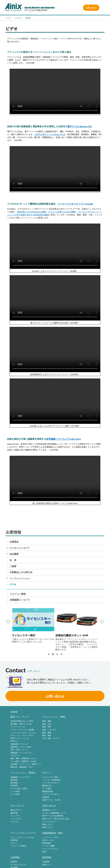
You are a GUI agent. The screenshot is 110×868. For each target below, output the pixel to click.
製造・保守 (46, 727)
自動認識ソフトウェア (19, 744)
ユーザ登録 (15, 789)
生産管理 (76, 730)
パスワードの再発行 (19, 819)
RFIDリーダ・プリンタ (20, 738)
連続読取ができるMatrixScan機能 (32, 212)
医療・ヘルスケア (49, 730)
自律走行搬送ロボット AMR (22, 721)
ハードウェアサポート (19, 794)
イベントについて (80, 789)
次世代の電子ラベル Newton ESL (49, 134)
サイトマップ (92, 859)
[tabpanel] (33, 626)
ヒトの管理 (77, 735)
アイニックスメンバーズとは (22, 810)
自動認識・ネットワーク (83, 721)
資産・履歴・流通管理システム (23, 758)
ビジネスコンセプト (20, 548)
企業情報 (77, 806)
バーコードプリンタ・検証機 (22, 730)
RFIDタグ (14, 741)
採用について (78, 794)
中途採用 (14, 840)
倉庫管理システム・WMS (21, 747)
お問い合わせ (91, 8)
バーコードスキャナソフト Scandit (75, 204)
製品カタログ (47, 777)
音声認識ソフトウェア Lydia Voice (63, 439)
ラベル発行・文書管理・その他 (23, 761)
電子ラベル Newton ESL (80, 126)
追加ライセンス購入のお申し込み (86, 786)
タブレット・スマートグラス (22, 735)
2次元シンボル (48, 813)
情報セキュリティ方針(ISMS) (56, 859)
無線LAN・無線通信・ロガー (22, 767)
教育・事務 (46, 733)
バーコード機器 (48, 819)
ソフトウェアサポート (19, 783)
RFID (44, 824)
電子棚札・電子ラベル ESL (21, 724)
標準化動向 (46, 816)
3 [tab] (57, 654)
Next (102, 622)
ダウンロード (49, 773)
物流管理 (76, 724)
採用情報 (15, 836)
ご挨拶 (13, 566)
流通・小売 (46, 724)
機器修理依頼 (16, 791)
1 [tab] (49, 654)
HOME (14, 712)
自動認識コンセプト (20, 600)
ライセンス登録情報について (85, 780)
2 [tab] (53, 654)
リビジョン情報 (18, 594)
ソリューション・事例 (53, 717)
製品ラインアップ (20, 717)
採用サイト (15, 843)
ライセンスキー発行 (19, 777)
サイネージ (15, 755)
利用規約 (14, 797)
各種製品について (80, 777)
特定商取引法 (92, 854)
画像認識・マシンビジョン (21, 753)
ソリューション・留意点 (85, 717)
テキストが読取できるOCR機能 (62, 212)
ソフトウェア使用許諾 (19, 780)
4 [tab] (61, 654)
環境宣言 (20, 859)
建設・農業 (46, 735)
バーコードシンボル (50, 810)
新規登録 (14, 813)
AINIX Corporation (54, 864)
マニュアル (46, 783)
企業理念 (14, 542)
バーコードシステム (50, 821)
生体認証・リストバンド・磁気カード (26, 764)
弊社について (78, 791)
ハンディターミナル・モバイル (23, 733)
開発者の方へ (16, 786)
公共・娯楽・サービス (51, 738)
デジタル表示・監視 (81, 733)
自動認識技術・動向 (52, 806)
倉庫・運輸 (46, 721)
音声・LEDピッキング (19, 750)
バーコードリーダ (18, 727)
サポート (15, 773)
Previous (8, 622)
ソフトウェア (47, 786)
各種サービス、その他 (19, 800)
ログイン (14, 816)
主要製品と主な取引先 (21, 572)
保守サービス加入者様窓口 (84, 783)
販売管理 (76, 727)
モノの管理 (77, 738)
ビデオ (13, 584)
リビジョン (46, 789)
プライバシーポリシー (56, 854)
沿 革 (13, 560)
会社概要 (14, 554)
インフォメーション (20, 578)
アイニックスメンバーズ (23, 806)
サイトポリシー (20, 854)
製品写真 (45, 780)
